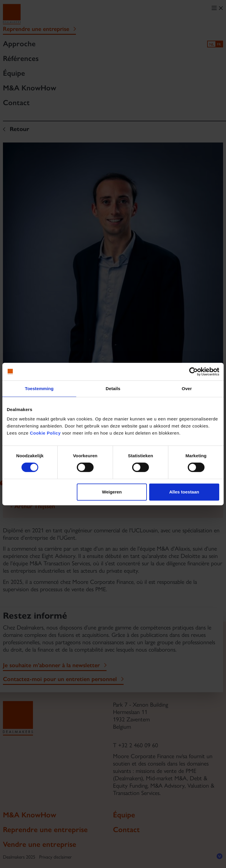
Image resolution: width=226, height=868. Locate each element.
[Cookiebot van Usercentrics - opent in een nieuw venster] (193, 372)
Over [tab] (187, 389)
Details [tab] (113, 389)
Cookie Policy (45, 433)
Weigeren (112, 492)
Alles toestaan (184, 492)
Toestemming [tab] (39, 389)
